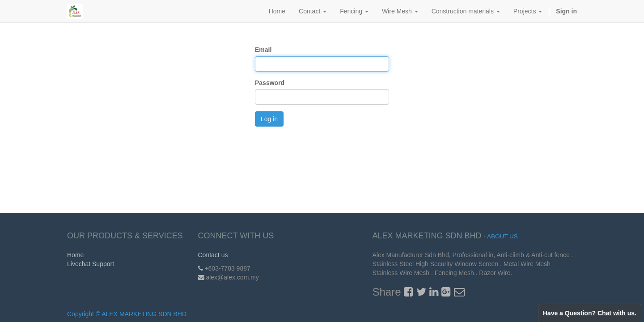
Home (75, 255)
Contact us (213, 255)
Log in (269, 119)
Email (263, 50)
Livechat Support (91, 264)
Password (270, 83)
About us (502, 236)
